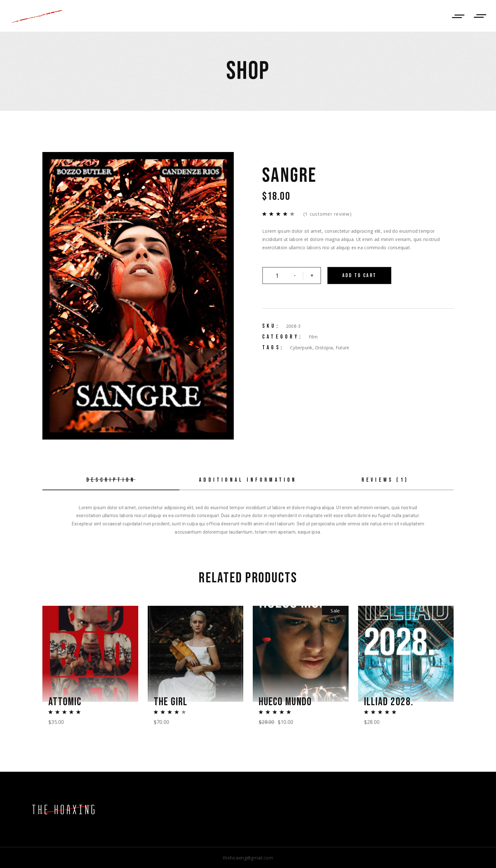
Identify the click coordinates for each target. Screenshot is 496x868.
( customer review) (328, 214)
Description (111, 480)
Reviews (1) (385, 480)
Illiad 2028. (389, 702)
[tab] (111, 480)
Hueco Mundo (286, 702)
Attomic (65, 702)
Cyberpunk (301, 348)
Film (313, 337)
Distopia (324, 348)
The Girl (171, 702)
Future (343, 348)
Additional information (248, 480)
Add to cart (359, 276)
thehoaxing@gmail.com (248, 857)
